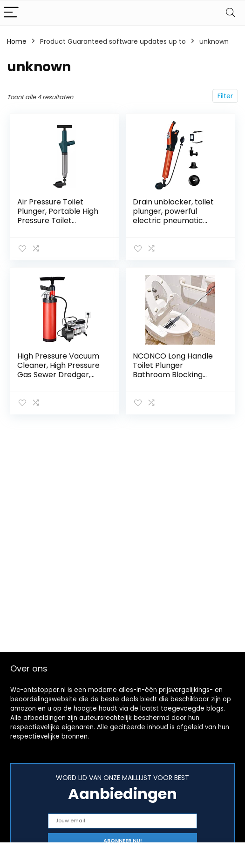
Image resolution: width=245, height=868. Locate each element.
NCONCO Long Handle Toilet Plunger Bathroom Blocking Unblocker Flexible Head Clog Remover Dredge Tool (173, 379)
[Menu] (11, 13)
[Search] (231, 13)
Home (17, 41)
